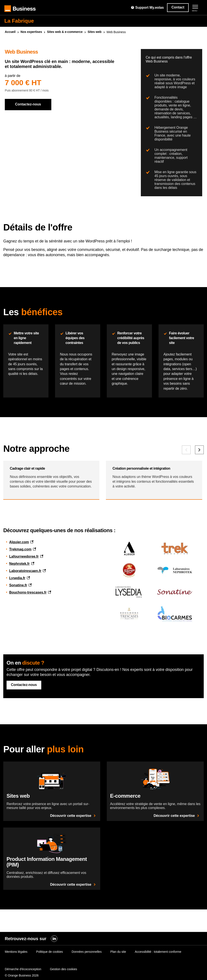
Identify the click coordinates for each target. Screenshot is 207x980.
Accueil (10, 32)
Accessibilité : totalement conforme (158, 971)
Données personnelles (87, 971)
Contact (178, 7)
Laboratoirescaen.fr (25, 612)
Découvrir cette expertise (73, 857)
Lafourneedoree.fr (24, 598)
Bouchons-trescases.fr (28, 634)
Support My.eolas (147, 8)
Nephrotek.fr (19, 605)
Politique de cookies (49, 971)
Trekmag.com (20, 591)
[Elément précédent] (186, 484)
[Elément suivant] (199, 484)
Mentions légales (16, 971)
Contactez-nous (28, 104)
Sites (95, 32)
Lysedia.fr (17, 620)
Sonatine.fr (18, 627)
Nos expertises (31, 32)
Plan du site (118, 971)
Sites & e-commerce (65, 32)
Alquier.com (19, 584)
